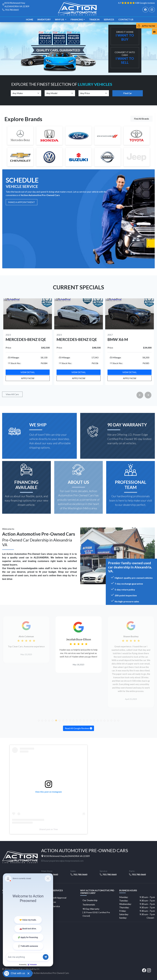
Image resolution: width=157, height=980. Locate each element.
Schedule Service (52, 906)
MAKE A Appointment (22, 202)
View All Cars (12, 394)
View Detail (28, 372)
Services (109, 19)
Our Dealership (90, 900)
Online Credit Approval (55, 898)
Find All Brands (142, 119)
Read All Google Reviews (78, 728)
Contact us (126, 19)
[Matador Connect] (28, 920)
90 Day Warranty (96, 912)
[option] (28, 342)
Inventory (44, 19)
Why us (60, 19)
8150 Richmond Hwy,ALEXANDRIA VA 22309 (65, 856)
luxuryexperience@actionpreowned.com (62, 861)
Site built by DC (33, 969)
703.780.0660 (12, 10)
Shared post (45, 829)
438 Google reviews (145, 3)
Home (30, 19)
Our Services (50, 902)
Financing (77, 19)
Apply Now (28, 378)
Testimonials (89, 904)
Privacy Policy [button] (18, 969)
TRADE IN (94, 19)
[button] (39, 721)
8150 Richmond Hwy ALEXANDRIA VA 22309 (17, 5)
